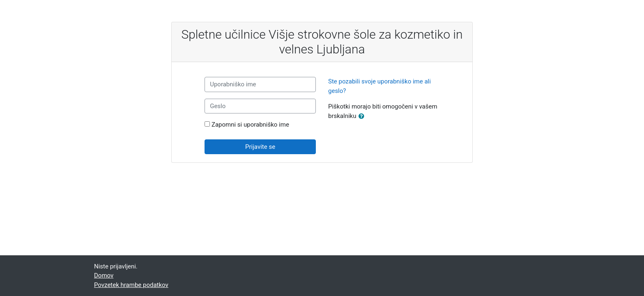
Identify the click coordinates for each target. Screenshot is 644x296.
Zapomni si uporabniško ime (250, 125)
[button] (363, 117)
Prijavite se (260, 147)
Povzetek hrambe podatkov (131, 285)
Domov (104, 275)
